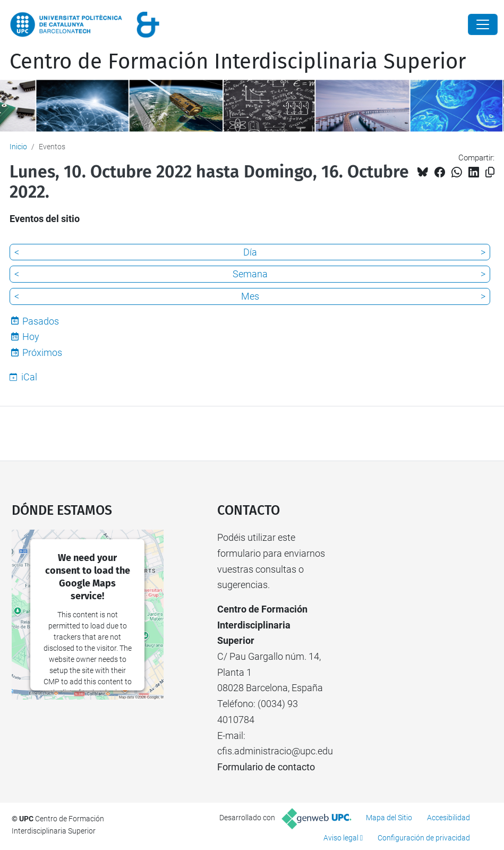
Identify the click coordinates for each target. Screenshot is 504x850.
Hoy (31, 337)
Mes (250, 296)
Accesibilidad (449, 818)
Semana (250, 274)
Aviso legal (341, 838)
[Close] (483, 24)
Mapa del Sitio (389, 818)
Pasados (41, 321)
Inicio (18, 147)
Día (250, 252)
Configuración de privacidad (424, 838)
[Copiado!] (490, 172)
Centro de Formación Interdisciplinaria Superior (238, 62)
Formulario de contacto (266, 767)
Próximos (42, 352)
